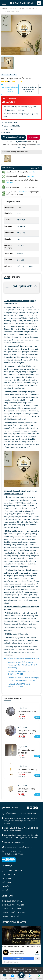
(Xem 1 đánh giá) (16, 81)
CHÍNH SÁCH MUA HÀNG (12, 901)
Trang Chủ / (5, 8)
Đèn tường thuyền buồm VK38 (10, 11)
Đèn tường (21, 8)
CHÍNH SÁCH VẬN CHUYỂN (13, 905)
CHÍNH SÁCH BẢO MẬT (11, 917)
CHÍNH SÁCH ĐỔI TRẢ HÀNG (13, 913)
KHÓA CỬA (6, 879)
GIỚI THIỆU (6, 882)
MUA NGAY (33, 137)
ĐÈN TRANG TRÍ (8, 875)
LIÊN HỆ (5, 890)
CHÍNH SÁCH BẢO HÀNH (12, 909)
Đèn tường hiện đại (31, 8)
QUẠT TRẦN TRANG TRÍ (12, 871)
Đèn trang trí (13, 8)
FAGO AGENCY (34, 972)
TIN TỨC (5, 886)
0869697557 (23, 192)
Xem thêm (32, 172)
